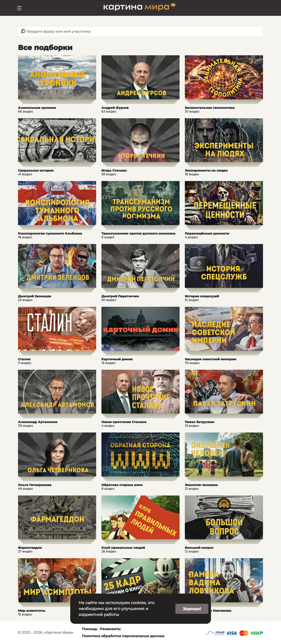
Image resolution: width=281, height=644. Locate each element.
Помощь (90, 629)
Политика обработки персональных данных (123, 636)
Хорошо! (192, 609)
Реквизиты (110, 629)
